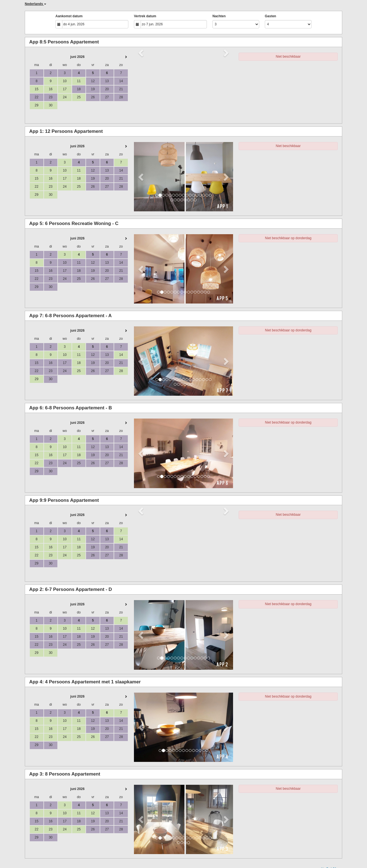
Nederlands (36, 4)
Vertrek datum (145, 16)
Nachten (219, 16)
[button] (141, 177)
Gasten (271, 16)
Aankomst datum (69, 16)
